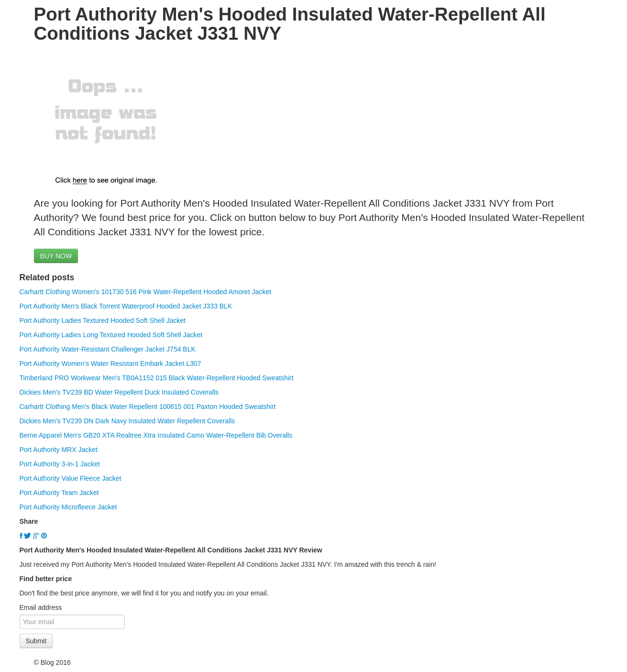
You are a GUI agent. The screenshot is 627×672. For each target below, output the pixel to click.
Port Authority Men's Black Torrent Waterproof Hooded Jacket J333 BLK (126, 306)
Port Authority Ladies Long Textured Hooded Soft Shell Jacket (111, 335)
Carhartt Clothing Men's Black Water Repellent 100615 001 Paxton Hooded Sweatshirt (148, 407)
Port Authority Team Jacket (59, 493)
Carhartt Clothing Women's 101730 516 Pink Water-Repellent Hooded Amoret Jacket (145, 292)
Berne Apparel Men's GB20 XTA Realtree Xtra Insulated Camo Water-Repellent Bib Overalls (156, 435)
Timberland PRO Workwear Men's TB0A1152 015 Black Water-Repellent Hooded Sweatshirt (157, 378)
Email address (41, 607)
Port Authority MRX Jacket (59, 450)
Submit (36, 641)
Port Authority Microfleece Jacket (68, 507)
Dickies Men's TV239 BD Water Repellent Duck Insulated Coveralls (119, 392)
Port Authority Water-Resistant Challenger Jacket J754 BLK (108, 349)
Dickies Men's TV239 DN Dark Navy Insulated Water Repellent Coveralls (127, 421)
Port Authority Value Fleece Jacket (71, 478)
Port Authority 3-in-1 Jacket (60, 464)
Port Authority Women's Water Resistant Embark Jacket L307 (110, 364)
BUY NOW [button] (56, 256)
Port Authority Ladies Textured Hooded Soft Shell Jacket (103, 320)
